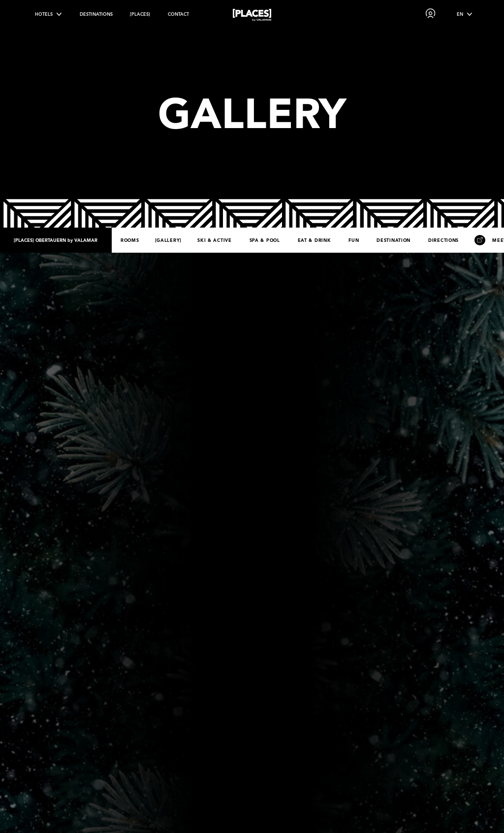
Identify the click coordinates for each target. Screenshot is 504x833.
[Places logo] (252, 17)
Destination (394, 240)
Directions (443, 240)
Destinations (96, 14)
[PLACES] (140, 14)
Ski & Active (215, 240)
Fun (354, 240)
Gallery (168, 240)
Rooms (130, 240)
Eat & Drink (315, 240)
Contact (178, 14)
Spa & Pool (265, 240)
